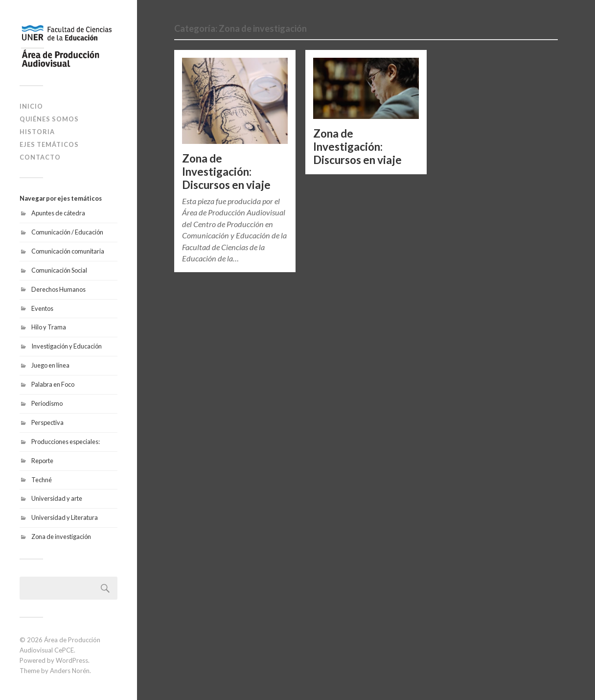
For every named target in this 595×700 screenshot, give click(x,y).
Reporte (42, 461)
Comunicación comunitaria (68, 251)
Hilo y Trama (49, 327)
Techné (42, 480)
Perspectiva (47, 422)
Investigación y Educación (67, 346)
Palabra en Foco (53, 384)
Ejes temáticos (49, 144)
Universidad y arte (57, 498)
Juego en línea (50, 365)
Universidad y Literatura (65, 517)
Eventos (42, 308)
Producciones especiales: (66, 442)
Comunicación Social (59, 270)
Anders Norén (70, 671)
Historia (37, 132)
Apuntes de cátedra (58, 213)
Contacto (40, 157)
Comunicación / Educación (67, 232)
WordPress (72, 660)
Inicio (31, 106)
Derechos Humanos (58, 289)
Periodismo (47, 403)
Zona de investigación (61, 537)
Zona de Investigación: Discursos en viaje (226, 172)
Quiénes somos (49, 119)
